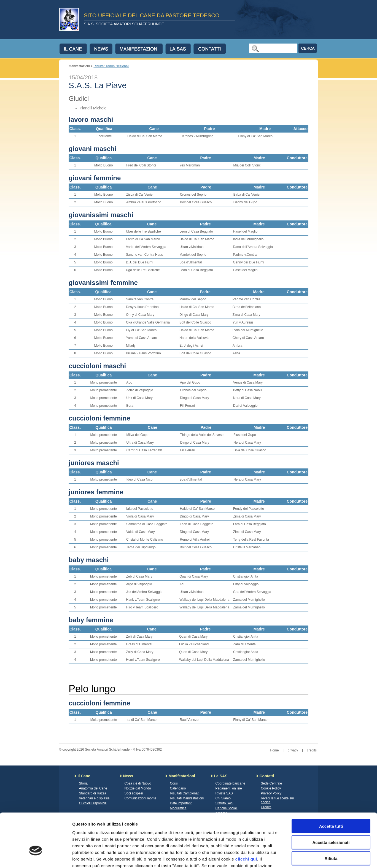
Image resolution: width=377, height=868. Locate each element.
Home (274, 750)
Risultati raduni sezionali (111, 66)
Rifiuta (331, 821)
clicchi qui (246, 822)
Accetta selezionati (331, 805)
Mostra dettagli (290, 857)
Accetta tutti (331, 789)
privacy (293, 750)
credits (312, 750)
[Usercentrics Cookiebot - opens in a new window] (36, 857)
